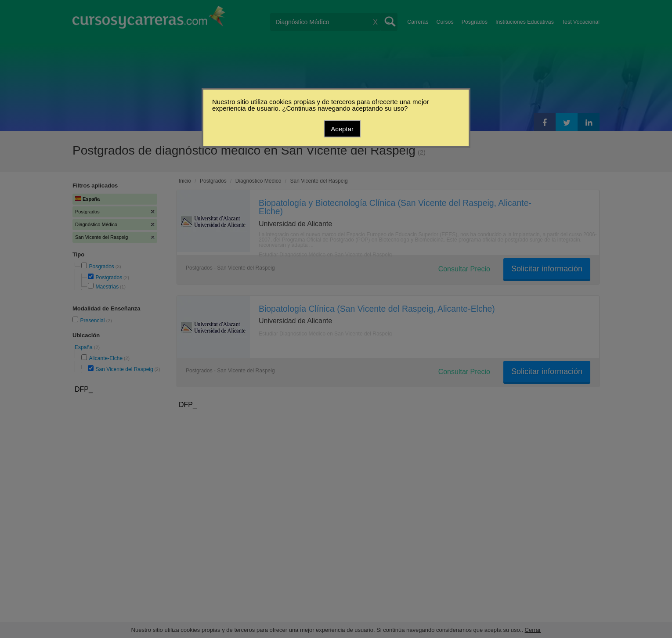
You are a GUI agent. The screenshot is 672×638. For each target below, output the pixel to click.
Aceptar (342, 129)
